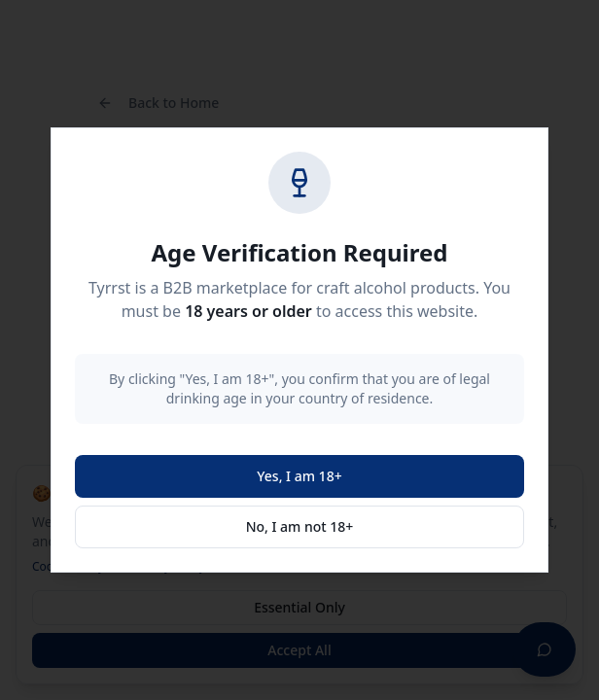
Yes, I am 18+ (299, 476)
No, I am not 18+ (300, 526)
